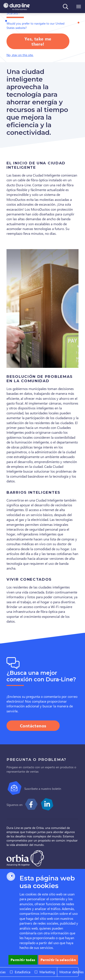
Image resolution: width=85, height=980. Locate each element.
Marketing (47, 972)
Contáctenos (33, 726)
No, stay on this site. (20, 55)
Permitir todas (23, 960)
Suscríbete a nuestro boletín (43, 789)
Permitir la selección (58, 960)
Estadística (23, 972)
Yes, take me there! (38, 41)
